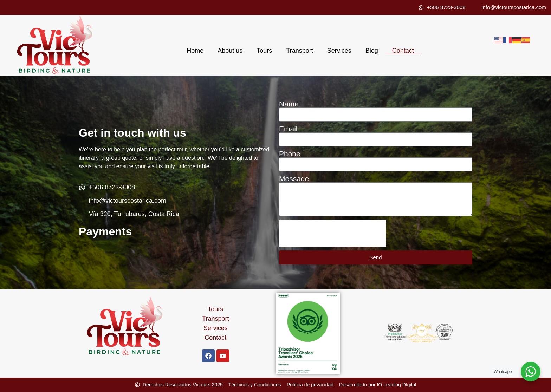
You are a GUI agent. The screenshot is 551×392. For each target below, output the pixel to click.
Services (339, 51)
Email (288, 129)
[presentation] (332, 233)
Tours (264, 51)
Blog (372, 51)
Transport (299, 51)
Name (289, 104)
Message (294, 179)
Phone (290, 154)
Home (195, 51)
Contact (403, 51)
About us (230, 51)
